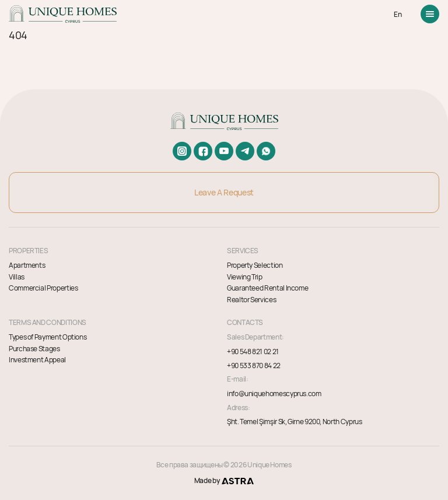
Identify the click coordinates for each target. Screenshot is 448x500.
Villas (17, 277)
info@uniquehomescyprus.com (274, 394)
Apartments (27, 265)
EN (398, 14)
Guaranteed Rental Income (267, 288)
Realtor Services (251, 300)
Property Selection (255, 265)
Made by (224, 481)
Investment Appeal (37, 360)
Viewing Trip (245, 277)
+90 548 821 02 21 (253, 352)
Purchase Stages (34, 349)
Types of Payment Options (48, 337)
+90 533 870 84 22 (254, 366)
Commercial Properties (43, 288)
